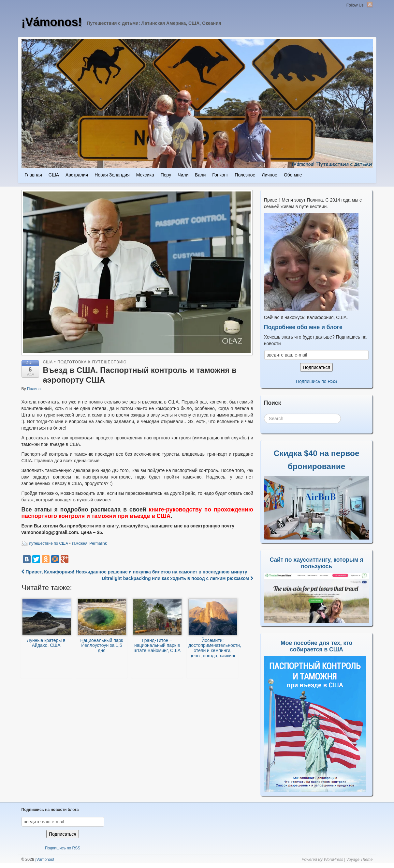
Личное (270, 175)
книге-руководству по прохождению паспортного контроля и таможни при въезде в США (137, 513)
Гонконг (220, 175)
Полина (34, 389)
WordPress (333, 860)
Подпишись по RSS (316, 381)
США (54, 175)
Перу (166, 175)
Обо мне (293, 175)
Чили (183, 175)
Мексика (145, 175)
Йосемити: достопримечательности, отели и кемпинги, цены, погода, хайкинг (213, 628)
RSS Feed (370, 4)
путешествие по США (49, 543)
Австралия (77, 175)
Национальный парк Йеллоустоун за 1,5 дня (102, 626)
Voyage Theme (360, 860)
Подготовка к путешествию (92, 362)
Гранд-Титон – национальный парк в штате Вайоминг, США (157, 626)
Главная (33, 175)
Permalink (98, 543)
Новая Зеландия (112, 175)
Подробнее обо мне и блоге (303, 327)
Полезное (245, 175)
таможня (80, 543)
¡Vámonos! (52, 22)
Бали (200, 175)
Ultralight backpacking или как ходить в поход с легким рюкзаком (177, 578)
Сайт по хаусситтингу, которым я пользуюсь (317, 563)
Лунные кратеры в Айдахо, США (47, 623)
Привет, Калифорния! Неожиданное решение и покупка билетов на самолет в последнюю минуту (134, 572)
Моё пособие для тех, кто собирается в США (316, 646)
